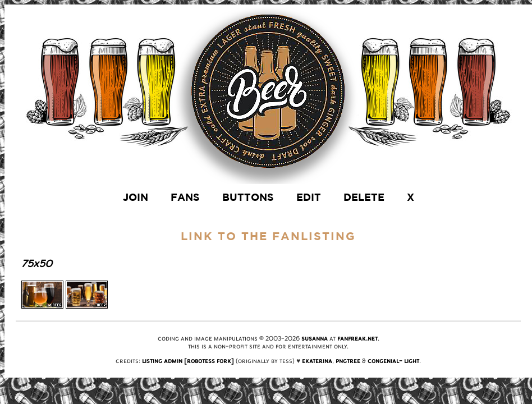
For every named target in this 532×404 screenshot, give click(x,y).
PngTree (348, 361)
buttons (248, 197)
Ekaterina (317, 361)
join (136, 197)
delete (364, 197)
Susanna (315, 338)
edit (309, 197)
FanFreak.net (357, 338)
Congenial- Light (393, 361)
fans (185, 197)
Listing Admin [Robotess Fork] (188, 361)
